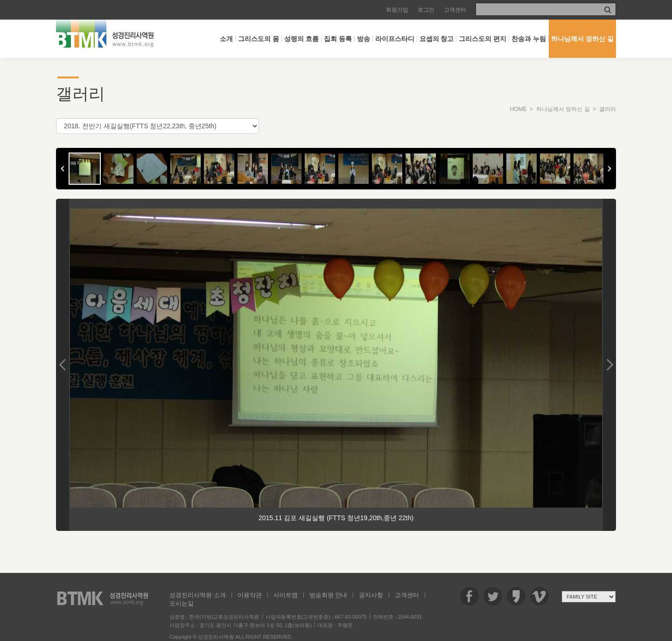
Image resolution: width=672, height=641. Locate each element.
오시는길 (182, 603)
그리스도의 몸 (259, 39)
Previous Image (63, 365)
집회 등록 (338, 39)
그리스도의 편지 (483, 39)
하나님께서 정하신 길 (582, 39)
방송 (364, 39)
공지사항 (371, 595)
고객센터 (455, 10)
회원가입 (397, 10)
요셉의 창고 (437, 39)
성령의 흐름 (301, 39)
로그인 (426, 10)
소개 (226, 39)
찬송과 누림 (529, 39)
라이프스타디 (395, 39)
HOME (518, 109)
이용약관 (250, 595)
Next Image (609, 365)
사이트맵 (286, 595)
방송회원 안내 (329, 595)
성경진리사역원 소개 (198, 595)
